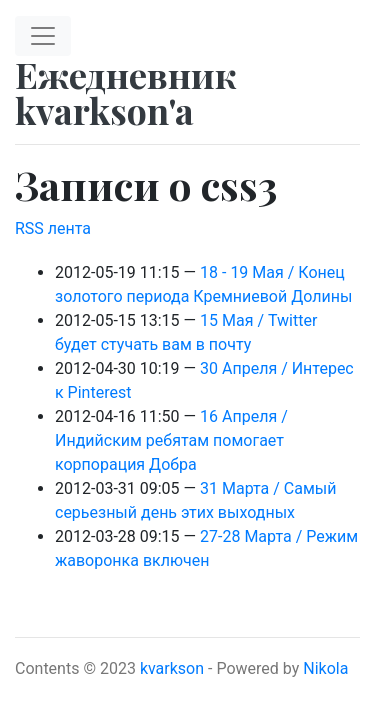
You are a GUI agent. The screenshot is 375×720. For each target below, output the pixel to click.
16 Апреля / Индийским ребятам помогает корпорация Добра (171, 440)
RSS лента (53, 228)
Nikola (325, 668)
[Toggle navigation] (43, 36)
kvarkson (172, 668)
